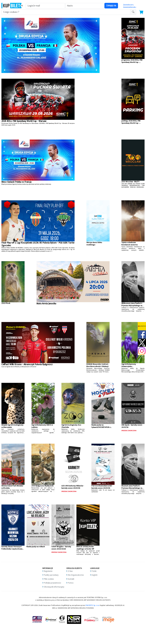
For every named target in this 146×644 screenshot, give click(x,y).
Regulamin (48, 571)
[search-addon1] (66, 12)
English (94, 575)
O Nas (70, 571)
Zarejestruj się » (128, 5)
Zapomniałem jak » (130, 7)
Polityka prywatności (52, 583)
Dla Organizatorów (76, 575)
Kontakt (71, 579)
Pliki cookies (49, 579)
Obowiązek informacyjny (54, 587)
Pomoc (71, 583)
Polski (94, 571)
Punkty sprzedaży (51, 575)
